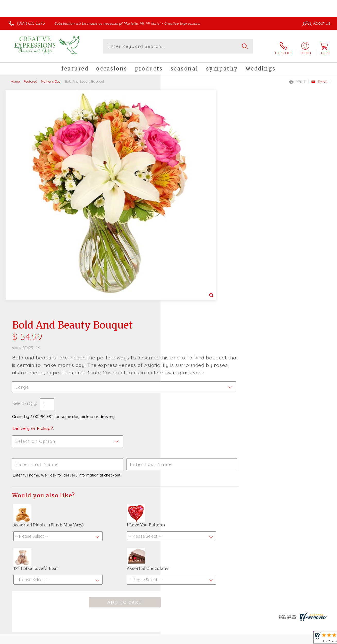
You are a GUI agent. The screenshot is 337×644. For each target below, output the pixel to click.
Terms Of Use (216, 639)
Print (298, 79)
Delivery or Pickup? (189, 210)
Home (15, 78)
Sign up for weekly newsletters (169, 513)
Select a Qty (181, 185)
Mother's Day (51, 78)
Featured (30, 78)
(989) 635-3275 (31, 23)
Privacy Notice (247, 639)
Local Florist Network (284, 639)
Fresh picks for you (169, 485)
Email (319, 79)
